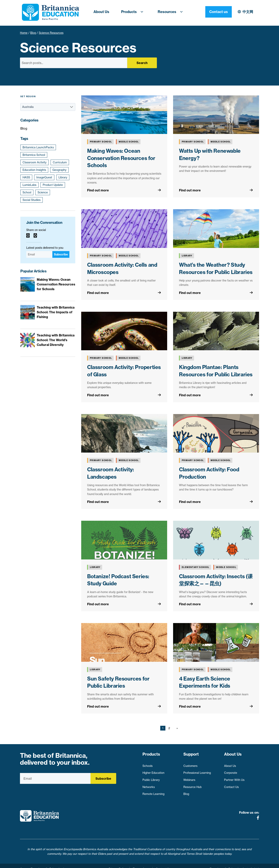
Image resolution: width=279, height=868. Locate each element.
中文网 (213, 12)
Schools (148, 764)
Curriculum (60, 162)
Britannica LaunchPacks (38, 147)
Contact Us (231, 785)
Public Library (151, 778)
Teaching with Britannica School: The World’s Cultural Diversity (56, 340)
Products (133, 12)
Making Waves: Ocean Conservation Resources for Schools (121, 158)
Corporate (231, 771)
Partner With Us (234, 778)
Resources (172, 12)
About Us (101, 12)
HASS (26, 177)
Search (142, 63)
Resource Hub (192, 785)
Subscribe (61, 254)
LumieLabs (29, 185)
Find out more (98, 190)
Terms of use (141, 863)
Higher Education (153, 771)
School (27, 192)
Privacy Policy (117, 863)
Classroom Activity (34, 162)
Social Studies (32, 200)
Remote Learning (153, 792)
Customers (190, 764)
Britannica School (34, 155)
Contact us (246, 12)
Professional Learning (197, 771)
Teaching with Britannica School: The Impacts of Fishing (56, 312)
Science (43, 192)
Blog (33, 33)
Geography (59, 170)
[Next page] (176, 728)
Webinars (189, 778)
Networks (149, 785)
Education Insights (34, 170)
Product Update (53, 185)
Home (24, 33)
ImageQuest (44, 177)
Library (63, 177)
